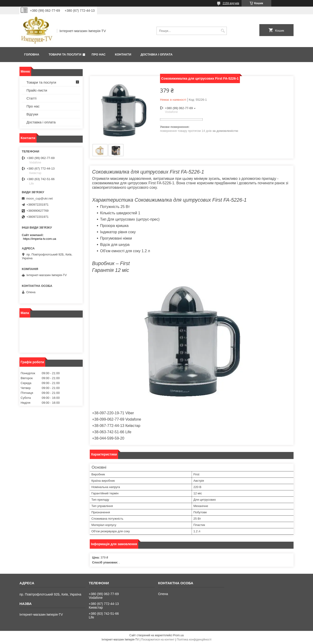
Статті (32, 98)
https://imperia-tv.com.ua (39, 239)
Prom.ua (178, 635)
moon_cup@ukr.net (39, 198)
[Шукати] (223, 31)
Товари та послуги (65, 54)
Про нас (99, 54)
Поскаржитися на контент (158, 640)
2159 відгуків (231, 3)
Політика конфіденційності (194, 640)
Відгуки (32, 114)
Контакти (123, 54)
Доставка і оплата (156, 54)
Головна (32, 54)
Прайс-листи (37, 90)
